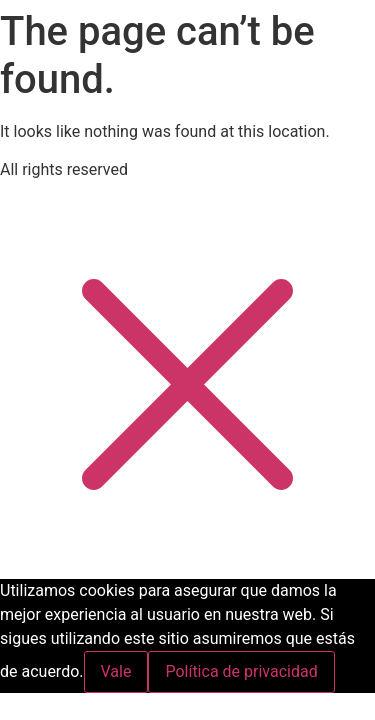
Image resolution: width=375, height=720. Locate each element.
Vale (116, 671)
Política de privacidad (241, 671)
